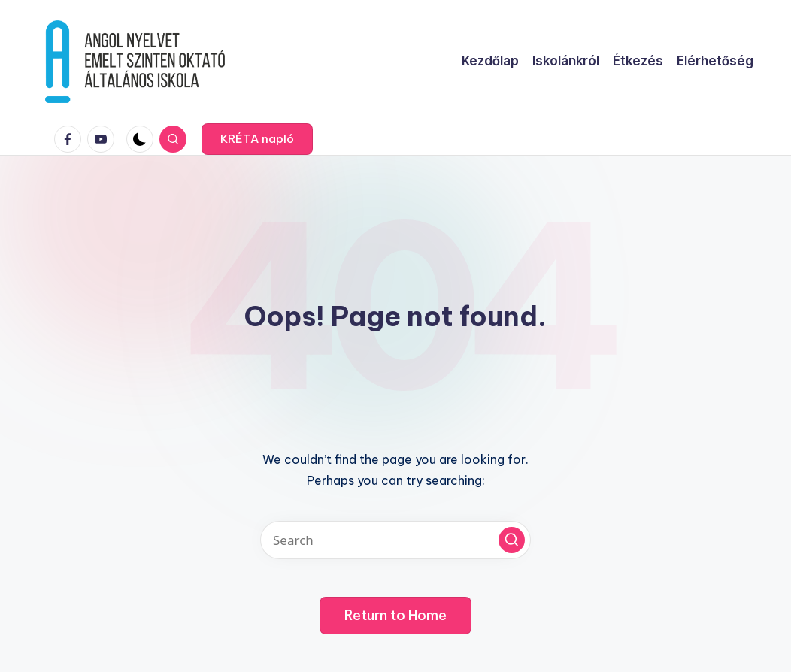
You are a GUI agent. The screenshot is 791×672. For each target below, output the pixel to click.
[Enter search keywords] (395, 540)
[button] (257, 139)
